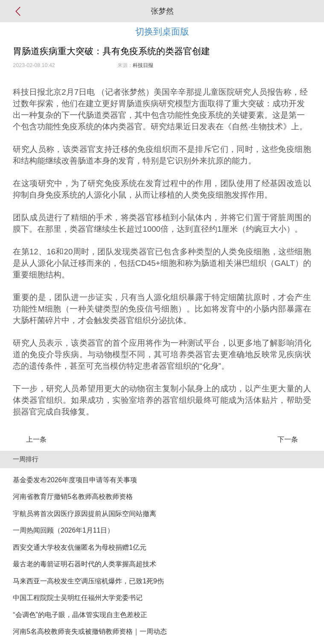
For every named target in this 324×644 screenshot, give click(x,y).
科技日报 (143, 65)
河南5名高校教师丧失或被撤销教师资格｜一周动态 (90, 631)
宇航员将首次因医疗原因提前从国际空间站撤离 (85, 514)
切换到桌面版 (162, 31)
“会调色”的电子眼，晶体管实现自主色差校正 (80, 615)
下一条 (288, 439)
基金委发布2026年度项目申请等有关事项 (75, 480)
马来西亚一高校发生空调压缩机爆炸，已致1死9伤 (88, 581)
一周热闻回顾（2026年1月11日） (63, 530)
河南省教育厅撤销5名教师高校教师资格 (73, 497)
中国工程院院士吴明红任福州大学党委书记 (78, 598)
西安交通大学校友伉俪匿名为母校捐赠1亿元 (80, 547)
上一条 (36, 439)
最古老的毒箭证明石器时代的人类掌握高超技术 (85, 564)
